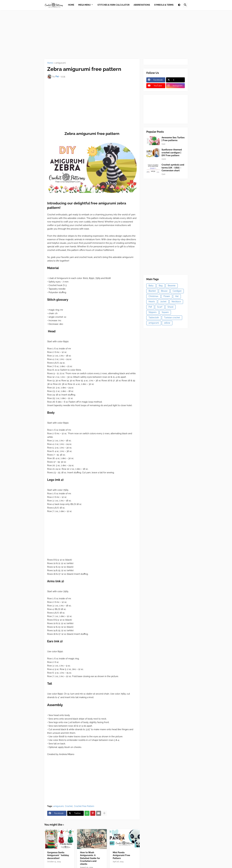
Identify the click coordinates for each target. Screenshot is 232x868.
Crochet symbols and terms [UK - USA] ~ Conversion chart (173, 168)
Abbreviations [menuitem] (142, 5)
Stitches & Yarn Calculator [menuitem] (113, 5)
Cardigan (177, 291)
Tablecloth (154, 318)
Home (50, 63)
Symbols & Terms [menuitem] (164, 5)
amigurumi (61, 63)
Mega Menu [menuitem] (84, 5)
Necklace (176, 302)
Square (165, 312)
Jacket (163, 302)
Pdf (150, 307)
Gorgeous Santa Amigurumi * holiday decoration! (58, 855)
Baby (151, 286)
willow (167, 323)
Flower (167, 296)
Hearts (152, 302)
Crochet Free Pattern (84, 806)
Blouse (164, 291)
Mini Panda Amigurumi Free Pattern (121, 855)
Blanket (152, 291)
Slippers (153, 312)
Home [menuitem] (71, 5)
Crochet (69, 806)
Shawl (170, 307)
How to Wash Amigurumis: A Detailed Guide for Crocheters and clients (90, 858)
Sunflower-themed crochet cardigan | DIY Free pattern (172, 153)
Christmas (153, 296)
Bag (161, 286)
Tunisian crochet (172, 318)
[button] (179, 5)
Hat (177, 296)
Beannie (172, 286)
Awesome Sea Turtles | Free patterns (173, 139)
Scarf (160, 307)
